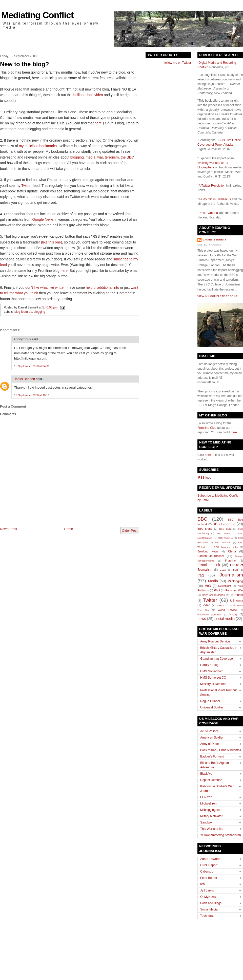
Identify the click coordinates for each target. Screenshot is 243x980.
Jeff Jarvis (207, 890)
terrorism (112, 157)
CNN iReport (209, 865)
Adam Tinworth (210, 859)
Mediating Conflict (37, 15)
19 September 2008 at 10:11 (32, 395)
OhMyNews (208, 897)
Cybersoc (207, 872)
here (98, 123)
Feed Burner (209, 878)
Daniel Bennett (24, 379)
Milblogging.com (211, 810)
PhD (217, 590)
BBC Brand (205, 529)
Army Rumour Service (215, 641)
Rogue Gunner (210, 701)
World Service (227, 610)
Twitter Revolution (213, 186)
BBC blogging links (226, 547)
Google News (43, 219)
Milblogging (235, 581)
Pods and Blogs (211, 903)
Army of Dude (209, 744)
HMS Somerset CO (213, 678)
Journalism (231, 575)
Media (213, 581)
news (202, 619)
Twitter (26, 186)
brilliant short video (88, 95)
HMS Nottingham (212, 671)
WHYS (221, 605)
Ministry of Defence (213, 684)
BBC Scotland (223, 542)
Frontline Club (207, 428)
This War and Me (212, 829)
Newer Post (8, 529)
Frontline (230, 561)
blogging (77, 157)
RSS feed (204, 478)
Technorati (207, 916)
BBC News (223, 533)
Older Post (130, 531)
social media (225, 619)
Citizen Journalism (211, 556)
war (100, 157)
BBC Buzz (225, 529)
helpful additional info (103, 287)
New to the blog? (24, 64)
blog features (23, 312)
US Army (237, 601)
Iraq (201, 575)
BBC (202, 519)
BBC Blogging (224, 524)
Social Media (209, 909)
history (233, 614)
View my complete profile (218, 296)
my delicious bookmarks (38, 146)
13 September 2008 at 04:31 (32, 366)
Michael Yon (208, 804)
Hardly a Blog (209, 665)
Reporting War (234, 590)
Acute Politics (209, 731)
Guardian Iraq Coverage (217, 659)
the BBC (127, 157)
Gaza (223, 570)
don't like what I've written (45, 287)
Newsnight (225, 586)
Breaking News (208, 551)
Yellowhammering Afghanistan (220, 835)
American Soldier (212, 738)
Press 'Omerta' (209, 213)
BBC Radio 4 (225, 538)
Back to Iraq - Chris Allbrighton (221, 750)
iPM (203, 884)
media (91, 157)
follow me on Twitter (178, 63)
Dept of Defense (211, 780)
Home (69, 529)
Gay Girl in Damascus (216, 199)
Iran (236, 570)
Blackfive (206, 774)
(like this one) (52, 242)
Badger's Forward (212, 756)
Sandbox (206, 822)
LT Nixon (206, 797)
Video (206, 605)
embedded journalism (210, 615)
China (232, 551)
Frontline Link (209, 565)
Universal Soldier (212, 707)
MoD (208, 586)
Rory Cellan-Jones (213, 595)
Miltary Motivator (211, 816)
